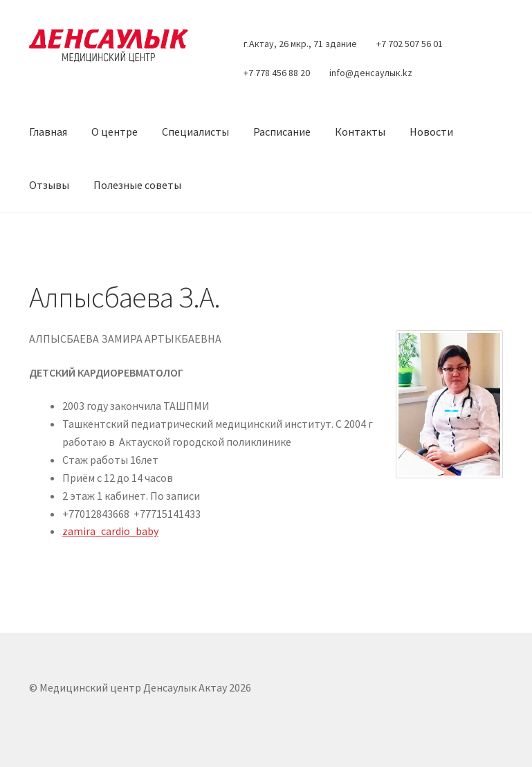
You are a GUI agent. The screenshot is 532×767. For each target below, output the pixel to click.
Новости (431, 132)
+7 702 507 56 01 (410, 44)
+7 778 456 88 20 (277, 73)
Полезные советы (137, 185)
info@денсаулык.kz (371, 73)
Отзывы (49, 185)
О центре (114, 132)
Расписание (282, 132)
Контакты (360, 132)
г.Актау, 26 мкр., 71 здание (300, 44)
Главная (48, 132)
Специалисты (195, 132)
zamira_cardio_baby (110, 531)
